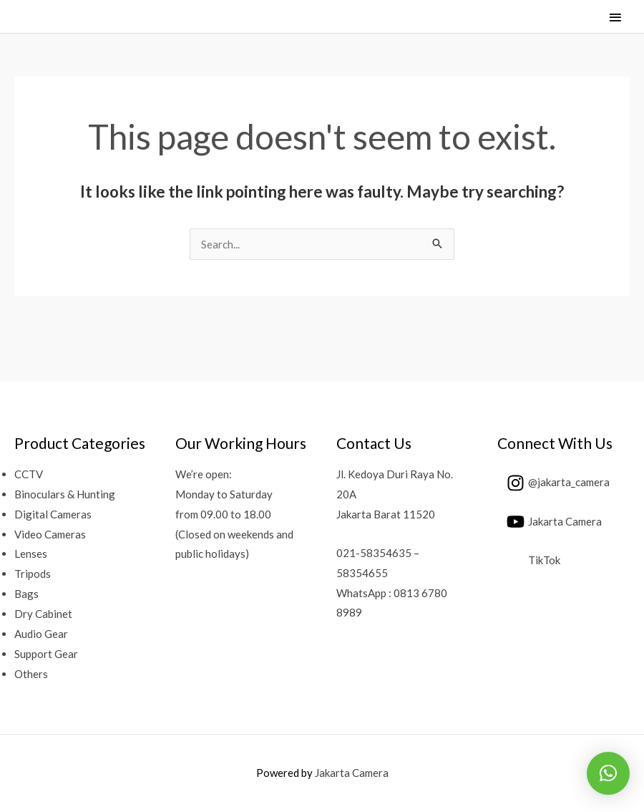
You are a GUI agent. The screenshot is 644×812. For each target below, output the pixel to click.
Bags (26, 594)
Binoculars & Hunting (65, 494)
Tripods (33, 574)
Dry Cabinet (43, 614)
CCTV (29, 474)
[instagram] (553, 483)
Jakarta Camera (352, 773)
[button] (608, 773)
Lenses (31, 554)
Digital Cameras (53, 514)
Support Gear (46, 654)
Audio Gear (41, 634)
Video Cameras (50, 534)
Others (31, 674)
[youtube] (550, 522)
